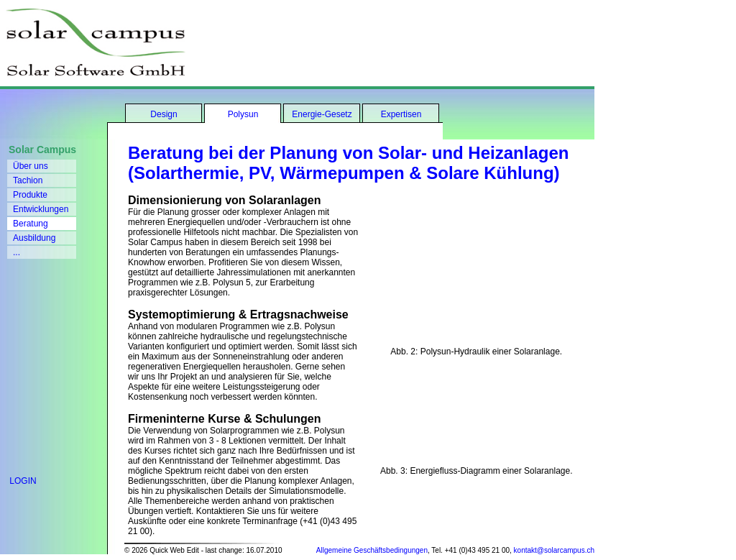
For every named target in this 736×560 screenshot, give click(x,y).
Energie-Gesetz (322, 114)
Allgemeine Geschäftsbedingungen (372, 550)
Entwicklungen (41, 209)
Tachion (28, 180)
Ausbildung (34, 238)
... (17, 252)
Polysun (243, 114)
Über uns (31, 166)
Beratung (31, 224)
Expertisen (401, 114)
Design (164, 114)
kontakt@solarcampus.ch (554, 550)
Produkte (30, 195)
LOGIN (18, 481)
